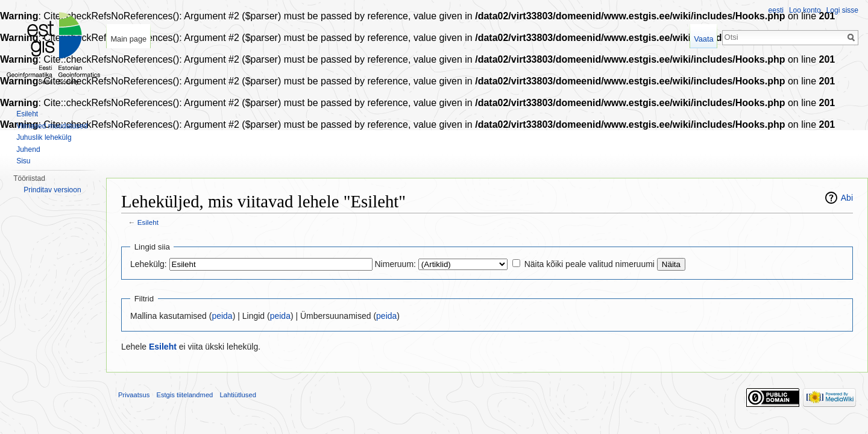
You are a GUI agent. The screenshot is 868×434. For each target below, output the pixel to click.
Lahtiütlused (238, 395)
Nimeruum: (395, 264)
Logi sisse (842, 10)
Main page (128, 39)
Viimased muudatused (52, 126)
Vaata (704, 39)
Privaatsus (134, 395)
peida (222, 316)
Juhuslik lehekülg (44, 137)
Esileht (148, 222)
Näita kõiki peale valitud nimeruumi (590, 264)
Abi (847, 198)
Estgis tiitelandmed (184, 395)
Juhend (28, 149)
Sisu (23, 161)
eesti (776, 10)
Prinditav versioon (52, 190)
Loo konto (805, 10)
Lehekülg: (149, 264)
